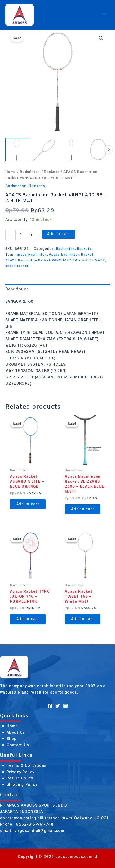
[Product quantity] (21, 235)
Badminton (30, 172)
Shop (12, 739)
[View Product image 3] (71, 150)
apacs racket (17, 266)
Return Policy (20, 778)
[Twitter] (58, 706)
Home (11, 172)
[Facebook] (50, 706)
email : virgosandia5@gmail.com (32, 831)
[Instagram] (66, 706)
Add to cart (59, 234)
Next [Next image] (108, 150)
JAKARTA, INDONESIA (21, 812)
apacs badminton (32, 254)
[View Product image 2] (44, 150)
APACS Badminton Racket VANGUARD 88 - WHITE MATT (55, 260)
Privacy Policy (21, 772)
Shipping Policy (22, 785)
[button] (101, 38)
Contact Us (18, 745)
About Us (16, 732)
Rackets (52, 172)
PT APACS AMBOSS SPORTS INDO (33, 805)
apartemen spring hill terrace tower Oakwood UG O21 (54, 818)
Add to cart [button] (28, 504)
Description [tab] (17, 289)
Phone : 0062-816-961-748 (27, 824)
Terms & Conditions (27, 766)
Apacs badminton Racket (71, 254)
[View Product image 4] (98, 150)
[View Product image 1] (17, 150)
